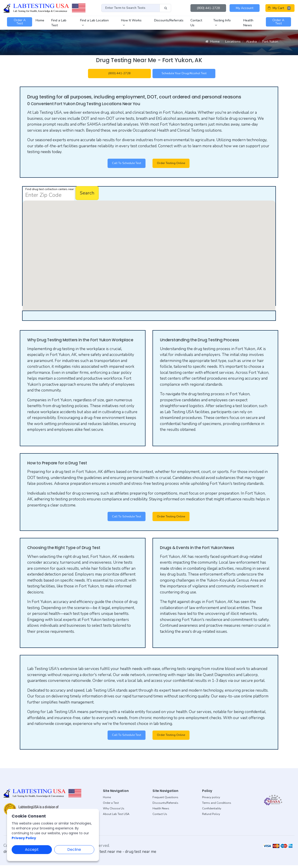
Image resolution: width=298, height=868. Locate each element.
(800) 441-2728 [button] (119, 74)
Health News (161, 811)
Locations (233, 42)
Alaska (251, 42)
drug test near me (141, 854)
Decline (74, 850)
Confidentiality (212, 811)
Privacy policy (211, 800)
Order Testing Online (173, 164)
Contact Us (160, 817)
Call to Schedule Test (124, 164)
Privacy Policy (24, 838)
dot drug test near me (103, 854)
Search (87, 194)
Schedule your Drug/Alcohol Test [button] (184, 74)
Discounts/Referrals (165, 805)
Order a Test (111, 805)
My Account (245, 8)
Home (212, 42)
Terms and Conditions (217, 805)
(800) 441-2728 (208, 8)
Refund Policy (211, 817)
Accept (32, 850)
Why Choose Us (114, 811)
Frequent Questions (165, 800)
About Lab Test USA (116, 817)
